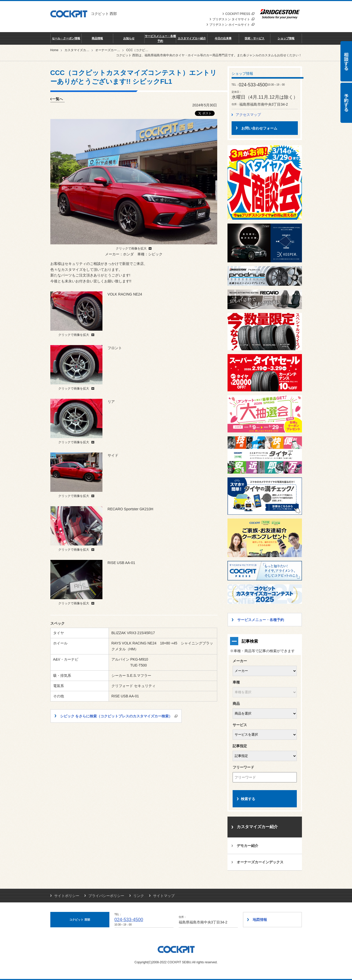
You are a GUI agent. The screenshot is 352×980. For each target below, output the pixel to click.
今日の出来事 (223, 38)
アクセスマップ (248, 115)
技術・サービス (255, 38)
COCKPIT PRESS (240, 14)
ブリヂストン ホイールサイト (232, 25)
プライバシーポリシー (106, 896)
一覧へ (58, 99)
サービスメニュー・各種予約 (160, 38)
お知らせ (129, 38)
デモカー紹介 (248, 846)
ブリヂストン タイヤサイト (233, 19)
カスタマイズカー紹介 (192, 38)
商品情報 (97, 38)
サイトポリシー (67, 896)
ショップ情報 (286, 38)
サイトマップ (164, 896)
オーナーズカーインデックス (115, 50)
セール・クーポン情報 (66, 38)
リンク (139, 896)
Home (54, 50)
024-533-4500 (129, 920)
